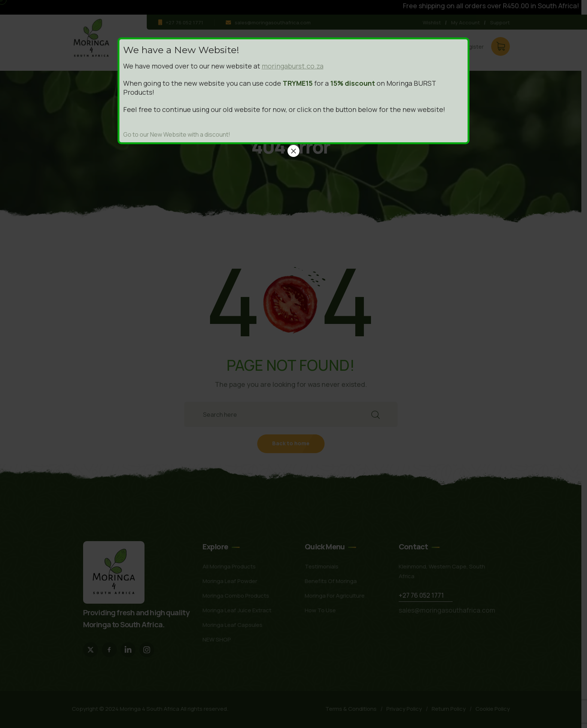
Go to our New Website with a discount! (177, 134)
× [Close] (293, 151)
